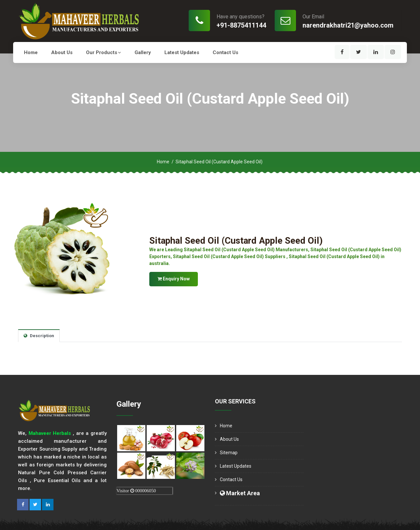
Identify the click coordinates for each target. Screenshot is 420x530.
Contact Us (225, 52)
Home (31, 52)
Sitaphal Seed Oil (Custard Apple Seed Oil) (237, 241)
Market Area (240, 493)
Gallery (143, 52)
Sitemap (229, 453)
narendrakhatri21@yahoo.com (348, 25)
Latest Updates (182, 52)
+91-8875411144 (241, 25)
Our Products (104, 52)
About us (62, 52)
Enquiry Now (174, 279)
